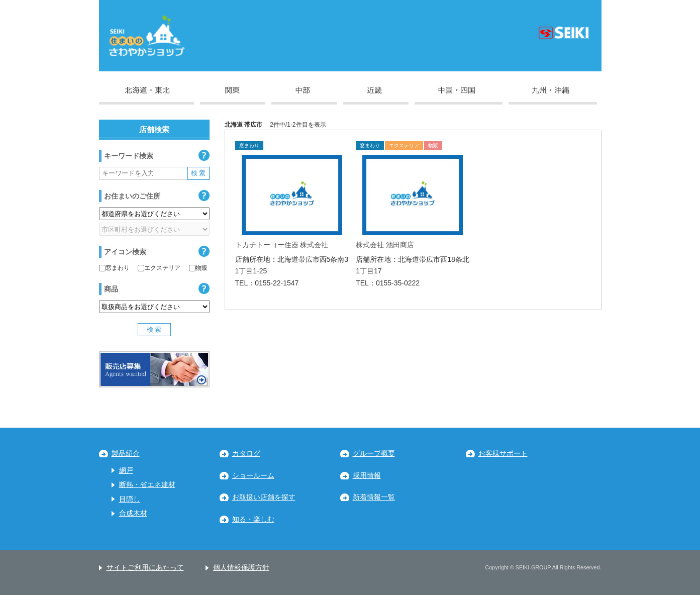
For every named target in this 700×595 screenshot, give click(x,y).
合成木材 (133, 513)
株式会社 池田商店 (385, 245)
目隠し (130, 499)
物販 (198, 268)
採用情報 (367, 476)
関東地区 (233, 95)
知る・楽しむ (253, 519)
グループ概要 (374, 454)
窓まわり (114, 268)
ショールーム (253, 476)
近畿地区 (376, 95)
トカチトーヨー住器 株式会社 (282, 245)
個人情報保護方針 (241, 568)
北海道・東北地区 (146, 95)
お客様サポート (503, 454)
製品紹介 (126, 454)
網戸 (126, 471)
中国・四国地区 (459, 95)
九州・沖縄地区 (553, 95)
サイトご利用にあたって (145, 568)
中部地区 (304, 95)
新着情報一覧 (374, 497)
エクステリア (159, 268)
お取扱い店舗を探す (264, 497)
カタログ (246, 454)
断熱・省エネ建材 (147, 485)
